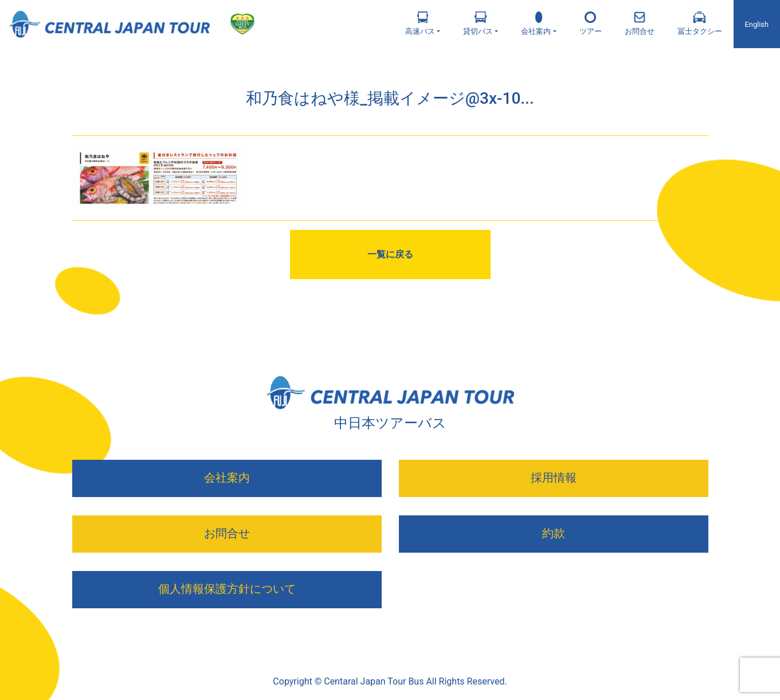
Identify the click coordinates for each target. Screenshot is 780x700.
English (757, 24)
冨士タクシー (700, 24)
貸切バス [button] (478, 24)
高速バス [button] (420, 24)
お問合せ (640, 24)
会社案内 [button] (536, 24)
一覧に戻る (390, 254)
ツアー (591, 24)
